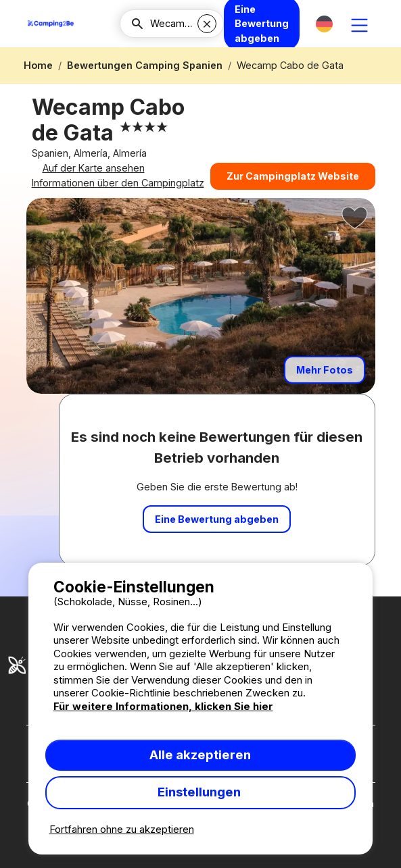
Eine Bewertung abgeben (217, 533)
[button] (324, 24)
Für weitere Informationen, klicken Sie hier (163, 706)
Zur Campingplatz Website (293, 181)
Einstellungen (200, 792)
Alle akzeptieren (200, 755)
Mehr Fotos (325, 383)
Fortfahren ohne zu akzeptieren (122, 829)
